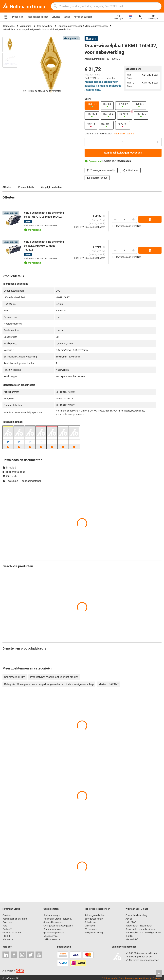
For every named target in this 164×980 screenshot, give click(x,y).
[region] (12, 66)
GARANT (7, 929)
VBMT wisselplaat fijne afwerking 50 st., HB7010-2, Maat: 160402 (44, 215)
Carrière (7, 915)
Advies (129, 919)
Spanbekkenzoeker (53, 922)
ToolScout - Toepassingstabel (22, 481)
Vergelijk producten (51, 187)
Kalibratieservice (52, 939)
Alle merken (8, 939)
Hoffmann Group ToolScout (58, 919)
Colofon (106, 978)
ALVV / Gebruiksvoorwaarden (127, 978)
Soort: (88, 99)
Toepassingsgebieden (37, 17)
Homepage (9, 26)
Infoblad (9, 468)
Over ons (7, 922)
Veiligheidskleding (94, 933)
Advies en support (83, 17)
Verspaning (26, 26)
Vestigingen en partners (15, 919)
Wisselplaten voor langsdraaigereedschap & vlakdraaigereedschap (37, 29)
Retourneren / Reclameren (139, 926)
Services (56, 17)
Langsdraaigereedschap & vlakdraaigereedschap (83, 26)
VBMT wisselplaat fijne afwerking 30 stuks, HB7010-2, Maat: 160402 (44, 246)
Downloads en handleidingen (140, 929)
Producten (18, 17)
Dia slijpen (90, 926)
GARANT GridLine (12, 933)
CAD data (10, 476)
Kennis (67, 17)
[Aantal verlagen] (89, 142)
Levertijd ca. (117, 161)
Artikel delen (130, 170)
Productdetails (26, 187)
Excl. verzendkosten (105, 78)
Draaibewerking (45, 26)
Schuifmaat (91, 922)
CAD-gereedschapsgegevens (58, 926)
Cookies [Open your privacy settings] (157, 978)
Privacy (147, 978)
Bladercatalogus (97, 178)
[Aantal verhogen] (157, 142)
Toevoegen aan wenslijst (101, 170)
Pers (5, 926)
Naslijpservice (50, 936)
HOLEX (6, 936)
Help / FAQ (131, 922)
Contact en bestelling (136, 915)
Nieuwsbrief (132, 939)
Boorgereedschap (94, 919)
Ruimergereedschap (95, 915)
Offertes (7, 187)
